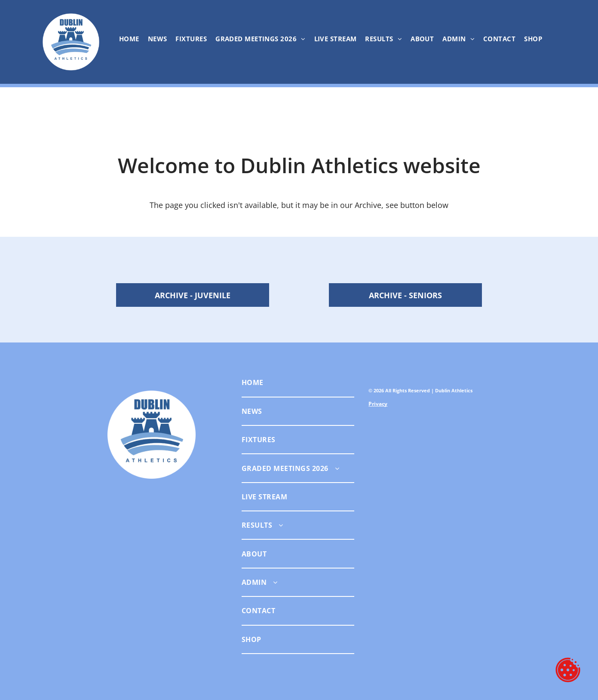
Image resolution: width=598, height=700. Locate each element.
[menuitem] (129, 39)
